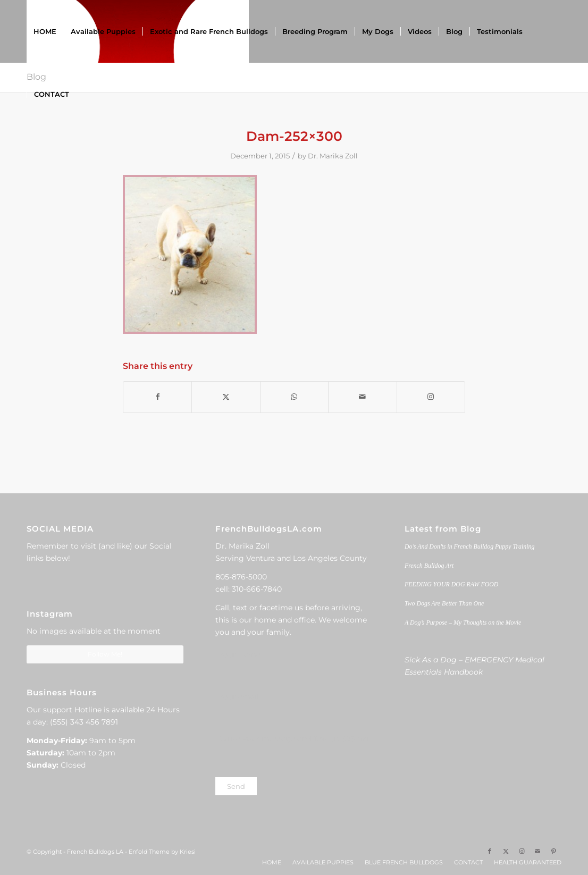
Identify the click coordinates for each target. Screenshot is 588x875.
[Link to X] (506, 851)
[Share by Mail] (362, 397)
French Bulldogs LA (95, 852)
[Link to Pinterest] (553, 851)
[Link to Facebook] (490, 851)
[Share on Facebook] (157, 397)
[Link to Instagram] (431, 397)
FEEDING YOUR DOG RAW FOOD (452, 584)
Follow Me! (105, 654)
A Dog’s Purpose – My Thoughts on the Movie (463, 622)
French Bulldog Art (429, 566)
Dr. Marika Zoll (333, 156)
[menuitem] (45, 31)
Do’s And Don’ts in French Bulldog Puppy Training (470, 546)
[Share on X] (226, 397)
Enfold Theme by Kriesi (162, 852)
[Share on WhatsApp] (294, 397)
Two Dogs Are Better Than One (444, 603)
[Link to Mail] (537, 851)
